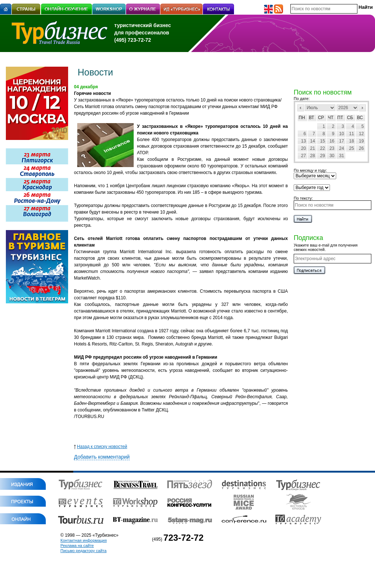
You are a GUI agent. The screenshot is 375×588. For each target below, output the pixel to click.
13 (303, 141)
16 (332, 141)
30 (332, 156)
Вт (311, 118)
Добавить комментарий (102, 457)
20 (303, 148)
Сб (350, 118)
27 (303, 156)
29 (322, 156)
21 (313, 148)
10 (341, 134)
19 (361, 141)
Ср (321, 118)
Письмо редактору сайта (83, 551)
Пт (340, 118)
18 (351, 141)
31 (341, 156)
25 (351, 148)
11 (351, 134)
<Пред (301, 108)
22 (322, 148)
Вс (360, 118)
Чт (331, 118)
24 (341, 148)
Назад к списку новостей (101, 447)
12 (361, 134)
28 (313, 156)
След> (363, 108)
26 (361, 148)
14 (313, 141)
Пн (302, 118)
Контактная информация (83, 540)
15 (322, 141)
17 (341, 141)
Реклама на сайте (77, 546)
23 (332, 148)
